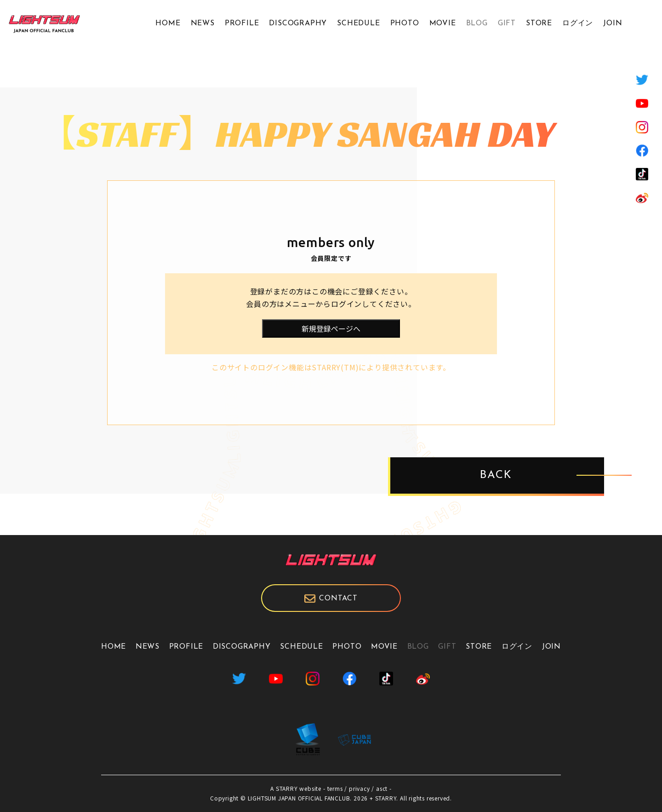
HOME (168, 23)
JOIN (613, 23)
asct (382, 788)
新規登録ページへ (331, 328)
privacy (360, 788)
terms (335, 788)
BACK (496, 475)
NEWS (203, 23)
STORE (539, 23)
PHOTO (405, 23)
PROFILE (242, 23)
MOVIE (443, 23)
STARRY (287, 788)
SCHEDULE (358, 23)
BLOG (477, 23)
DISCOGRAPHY (298, 23)
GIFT (507, 23)
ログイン (578, 23)
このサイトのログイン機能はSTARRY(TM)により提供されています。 (331, 367)
